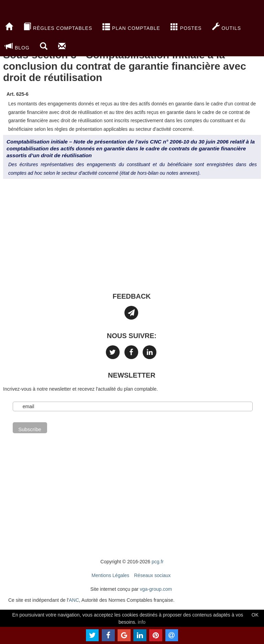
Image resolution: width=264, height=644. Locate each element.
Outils (227, 27)
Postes (186, 27)
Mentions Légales (110, 575)
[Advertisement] (132, 239)
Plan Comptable (131, 27)
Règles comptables (58, 27)
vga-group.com (156, 589)
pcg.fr (158, 562)
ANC (74, 600)
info (142, 622)
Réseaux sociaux (152, 575)
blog (17, 46)
